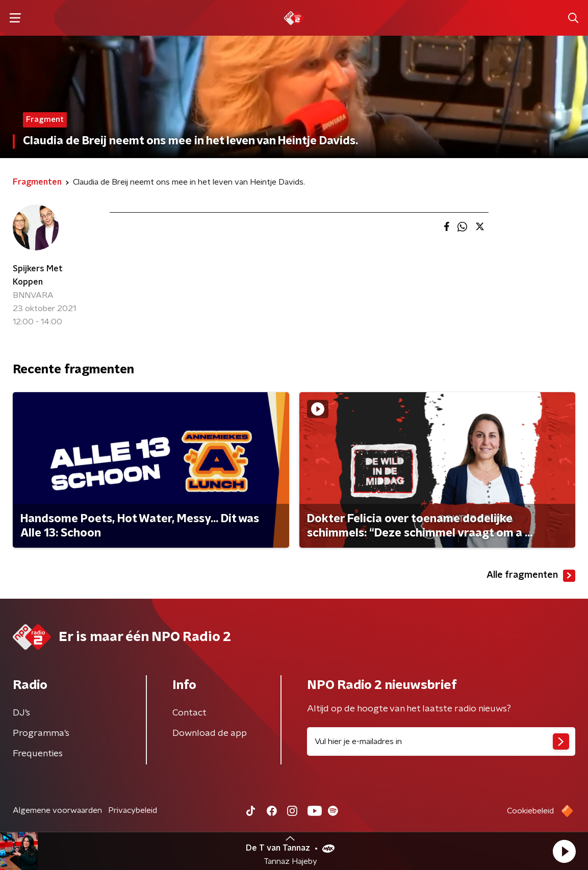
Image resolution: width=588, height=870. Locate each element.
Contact (189, 713)
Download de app (210, 733)
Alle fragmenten (531, 576)
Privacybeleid (133, 810)
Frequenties (38, 754)
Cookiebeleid (530, 811)
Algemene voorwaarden (57, 810)
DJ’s (21, 713)
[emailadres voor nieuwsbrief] (441, 741)
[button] (564, 851)
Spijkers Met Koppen (38, 275)
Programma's (41, 733)
